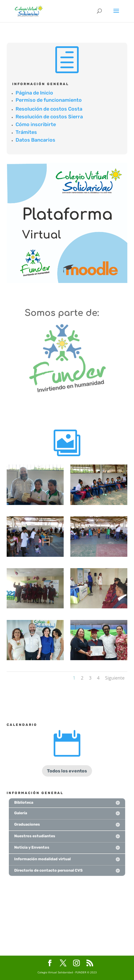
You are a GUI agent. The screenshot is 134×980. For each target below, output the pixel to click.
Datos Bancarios (35, 140)
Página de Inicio (34, 93)
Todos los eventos (67, 771)
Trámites (26, 132)
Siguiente (115, 678)
